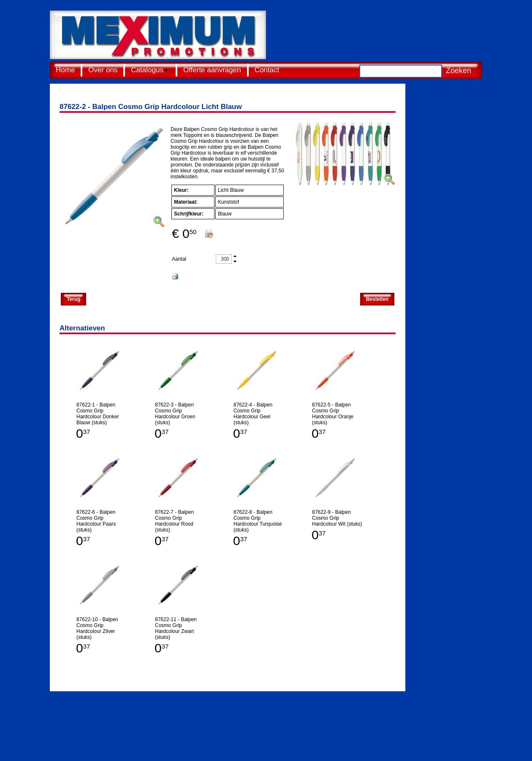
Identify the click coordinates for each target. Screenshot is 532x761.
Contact (267, 70)
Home (65, 70)
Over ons (103, 70)
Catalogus (147, 70)
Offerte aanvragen (212, 70)
